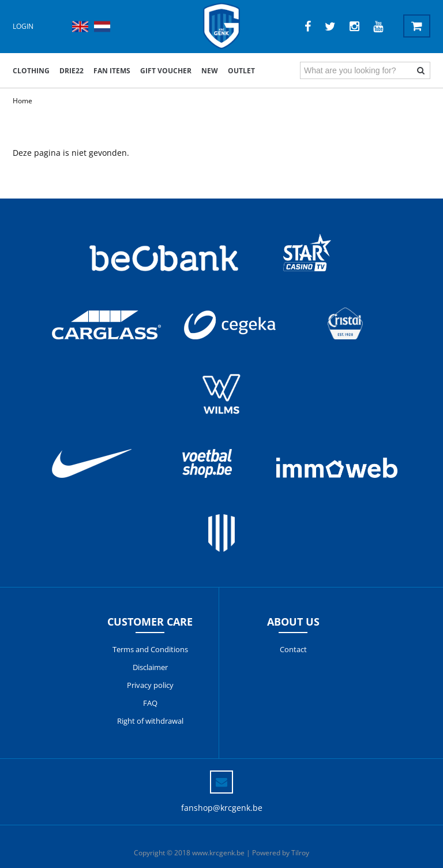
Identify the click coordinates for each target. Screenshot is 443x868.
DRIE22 (72, 71)
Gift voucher (166, 71)
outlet (241, 71)
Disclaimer (150, 667)
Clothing (31, 71)
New (210, 71)
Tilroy (300, 853)
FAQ (150, 703)
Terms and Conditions (150, 649)
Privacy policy (150, 685)
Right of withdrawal (150, 721)
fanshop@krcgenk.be (222, 808)
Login (23, 26)
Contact (293, 649)
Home (22, 101)
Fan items (112, 71)
